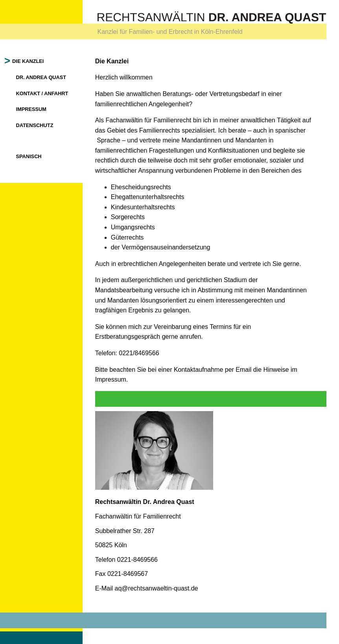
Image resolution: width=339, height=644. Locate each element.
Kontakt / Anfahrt (45, 93)
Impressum (34, 109)
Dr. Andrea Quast (44, 77)
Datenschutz (38, 125)
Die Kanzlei (31, 61)
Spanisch (32, 156)
